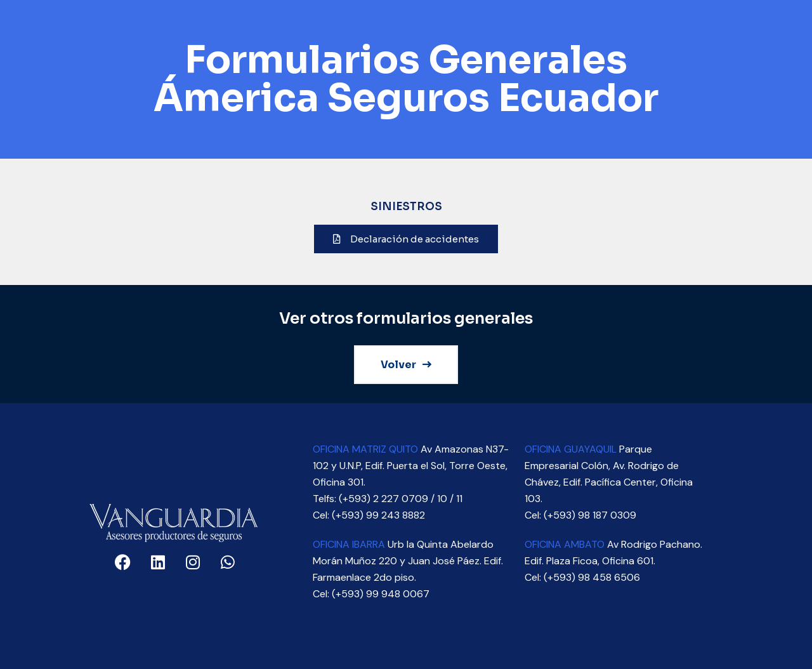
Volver (406, 365)
